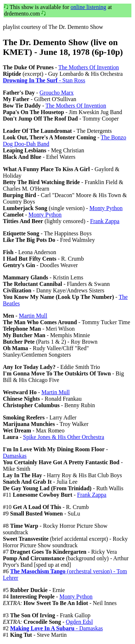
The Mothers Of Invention (89, 67)
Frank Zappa (105, 221)
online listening (88, 7)
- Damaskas (57, 628)
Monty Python (106, 208)
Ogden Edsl (79, 622)
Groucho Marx (57, 93)
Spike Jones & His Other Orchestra (64, 437)
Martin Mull (33, 316)
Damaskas (15, 456)
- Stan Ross (44, 80)
